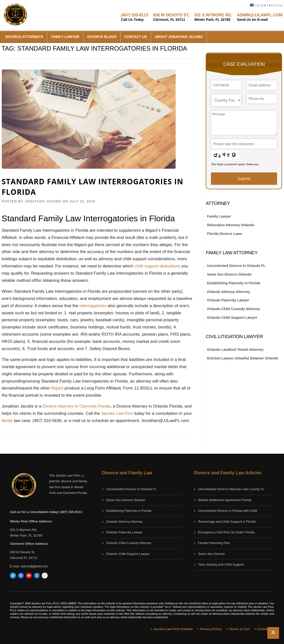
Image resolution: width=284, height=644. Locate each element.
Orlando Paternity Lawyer (228, 300)
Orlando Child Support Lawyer (232, 318)
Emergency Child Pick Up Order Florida (226, 532)
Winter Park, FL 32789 (26, 535)
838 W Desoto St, (23, 552)
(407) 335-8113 (135, 17)
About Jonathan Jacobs (179, 37)
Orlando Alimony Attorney (228, 292)
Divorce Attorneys (24, 37)
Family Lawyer (65, 37)
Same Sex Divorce (211, 554)
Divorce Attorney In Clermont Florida (77, 406)
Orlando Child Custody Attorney (233, 309)
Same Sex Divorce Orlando (229, 274)
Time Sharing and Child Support (221, 564)
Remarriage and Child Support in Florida (227, 522)
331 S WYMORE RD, (213, 17)
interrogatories (93, 306)
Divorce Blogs (102, 37)
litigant (57, 388)
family (7, 421)
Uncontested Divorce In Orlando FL (236, 266)
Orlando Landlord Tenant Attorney (235, 350)
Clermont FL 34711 (24, 558)
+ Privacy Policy (210, 629)
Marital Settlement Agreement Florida (225, 500)
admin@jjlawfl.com (34, 566)
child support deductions (157, 266)
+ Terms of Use (238, 629)
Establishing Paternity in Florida (234, 283)
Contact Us (136, 37)
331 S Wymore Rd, (24, 530)
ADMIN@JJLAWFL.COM (260, 17)
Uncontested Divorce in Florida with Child (228, 511)
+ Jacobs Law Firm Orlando (171, 629)
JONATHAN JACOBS (43, 201)
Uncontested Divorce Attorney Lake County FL (231, 489)
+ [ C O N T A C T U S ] (266, 5)
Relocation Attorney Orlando (231, 225)
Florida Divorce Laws (224, 234)
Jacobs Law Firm (117, 413)
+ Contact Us (264, 629)
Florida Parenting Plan (214, 543)
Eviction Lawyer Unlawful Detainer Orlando (243, 358)
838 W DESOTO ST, (171, 17)
